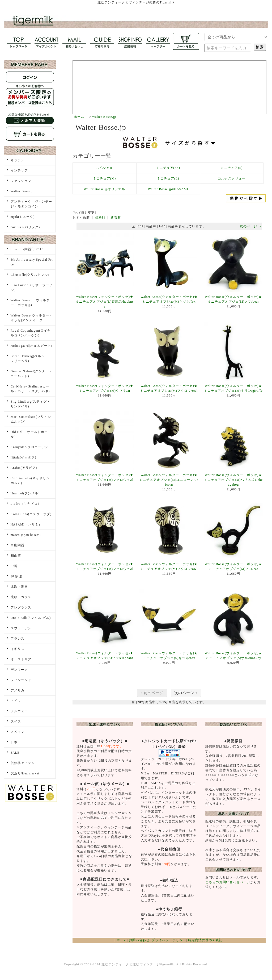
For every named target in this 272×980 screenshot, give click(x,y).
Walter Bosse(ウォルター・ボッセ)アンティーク (32, 318)
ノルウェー (19, 711)
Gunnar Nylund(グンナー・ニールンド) (32, 374)
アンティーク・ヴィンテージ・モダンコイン (31, 204)
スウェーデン (21, 628)
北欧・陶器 (19, 587)
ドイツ (16, 701)
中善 (14, 566)
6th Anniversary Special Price (32, 262)
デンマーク (19, 670)
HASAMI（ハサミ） (26, 524)
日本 (14, 742)
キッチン (18, 160)
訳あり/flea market (25, 773)
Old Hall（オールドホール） (29, 434)
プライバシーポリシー (169, 940)
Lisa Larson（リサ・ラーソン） (32, 287)
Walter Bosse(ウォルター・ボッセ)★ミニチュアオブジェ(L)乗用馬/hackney (105, 302)
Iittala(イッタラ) (24, 457)
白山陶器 (18, 545)
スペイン (18, 732)
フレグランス (21, 607)
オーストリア (21, 659)
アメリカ (18, 690)
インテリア (19, 170)
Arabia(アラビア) (24, 468)
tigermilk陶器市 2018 (27, 249)
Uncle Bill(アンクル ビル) (31, 618)
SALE (15, 753)
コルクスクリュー (232, 178)
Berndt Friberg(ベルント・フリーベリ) (31, 358)
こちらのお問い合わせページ (228, 882)
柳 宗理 (16, 576)
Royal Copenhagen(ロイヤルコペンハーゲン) (31, 333)
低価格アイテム (23, 763)
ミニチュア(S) (232, 168)
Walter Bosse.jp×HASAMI (168, 189)
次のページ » (186, 693)
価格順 (100, 218)
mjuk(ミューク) (23, 217)
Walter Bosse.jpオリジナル (104, 189)
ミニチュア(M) (105, 178)
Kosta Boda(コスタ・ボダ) (31, 514)
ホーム (79, 117)
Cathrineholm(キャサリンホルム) (30, 481)
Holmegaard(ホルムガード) (31, 346)
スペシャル (105, 168)
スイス (16, 722)
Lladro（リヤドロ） (26, 504)
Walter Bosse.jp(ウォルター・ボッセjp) (30, 303)
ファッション (21, 181)
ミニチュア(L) (168, 178)
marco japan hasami (26, 535)
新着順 (116, 218)
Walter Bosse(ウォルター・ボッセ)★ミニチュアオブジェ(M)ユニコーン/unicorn (169, 480)
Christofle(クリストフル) (30, 275)
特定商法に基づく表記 (205, 940)
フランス (18, 639)
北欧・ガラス (21, 597)
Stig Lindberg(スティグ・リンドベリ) (30, 404)
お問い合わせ (139, 940)
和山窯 (16, 556)
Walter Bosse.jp (104, 117)
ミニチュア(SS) (168, 168)
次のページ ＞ (251, 226)
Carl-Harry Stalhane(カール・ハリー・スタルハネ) (30, 389)
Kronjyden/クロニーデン (30, 447)
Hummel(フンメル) (25, 493)
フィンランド (21, 680)
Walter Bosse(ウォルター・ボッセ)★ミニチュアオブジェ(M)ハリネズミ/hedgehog (233, 480)
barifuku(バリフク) (25, 227)
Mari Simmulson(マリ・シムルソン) (31, 419)
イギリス (18, 649)
